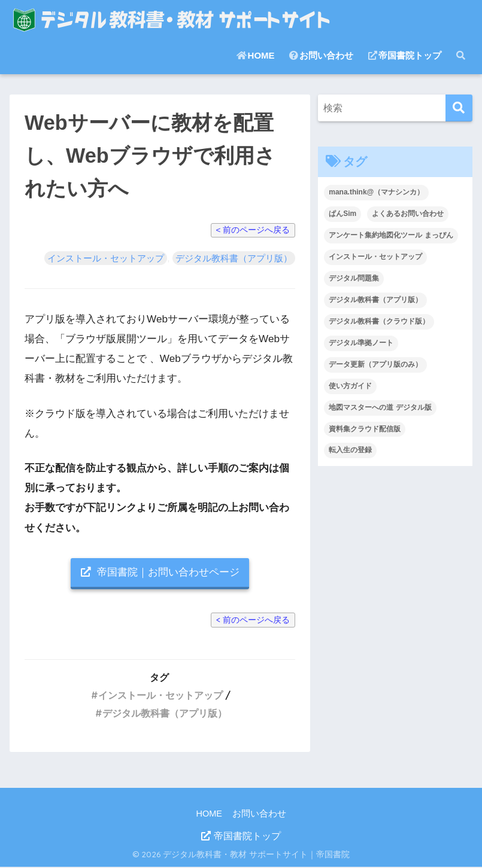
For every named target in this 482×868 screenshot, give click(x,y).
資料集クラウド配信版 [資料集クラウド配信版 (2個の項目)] (365, 429)
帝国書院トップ (405, 55)
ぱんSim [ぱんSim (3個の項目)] (342, 214)
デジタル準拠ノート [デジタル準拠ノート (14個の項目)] (361, 343)
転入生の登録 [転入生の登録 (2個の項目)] (350, 450)
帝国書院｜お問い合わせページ (160, 573)
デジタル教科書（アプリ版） (234, 258)
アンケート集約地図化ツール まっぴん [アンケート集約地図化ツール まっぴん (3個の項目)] (391, 235)
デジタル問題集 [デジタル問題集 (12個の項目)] (354, 278)
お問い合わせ (321, 55)
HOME (256, 55)
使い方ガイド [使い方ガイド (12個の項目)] (350, 386)
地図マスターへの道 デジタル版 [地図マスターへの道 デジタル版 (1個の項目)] (380, 407)
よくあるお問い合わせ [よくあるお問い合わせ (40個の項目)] (408, 214)
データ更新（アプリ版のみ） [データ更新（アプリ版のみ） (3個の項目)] (375, 364)
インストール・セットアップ (106, 258)
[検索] (459, 108)
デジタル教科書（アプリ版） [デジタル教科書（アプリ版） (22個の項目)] (375, 300)
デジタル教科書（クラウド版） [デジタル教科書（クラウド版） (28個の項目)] (379, 321)
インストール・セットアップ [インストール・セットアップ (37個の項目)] (375, 257)
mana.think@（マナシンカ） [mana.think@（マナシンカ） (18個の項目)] (376, 192)
